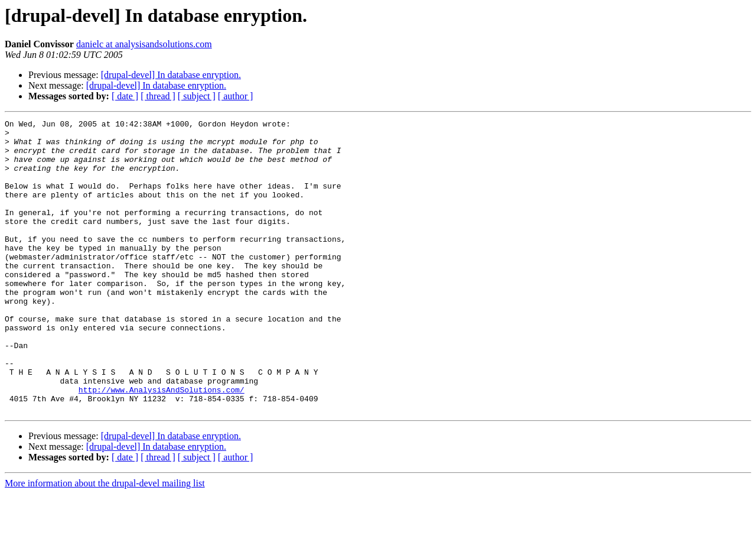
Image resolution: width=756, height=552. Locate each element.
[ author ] (236, 96)
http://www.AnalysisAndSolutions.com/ (162, 444)
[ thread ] (158, 96)
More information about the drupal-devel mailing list (105, 542)
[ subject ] (197, 96)
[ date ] (125, 96)
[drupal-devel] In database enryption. (171, 75)
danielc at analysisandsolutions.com (144, 44)
